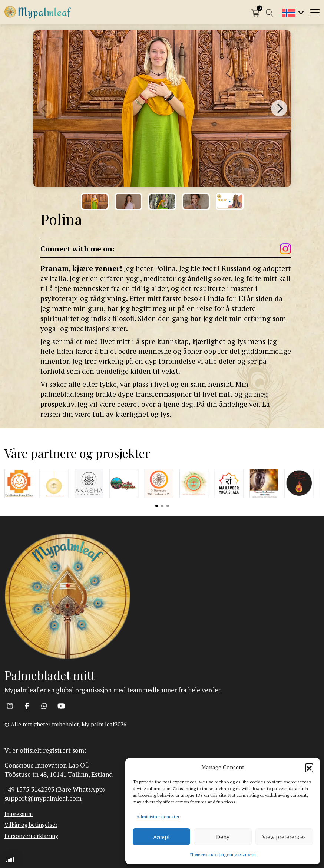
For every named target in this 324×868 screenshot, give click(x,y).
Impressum (19, 814)
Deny (223, 837)
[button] (309, 768)
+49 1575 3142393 (29, 789)
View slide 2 (162, 506)
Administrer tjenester (158, 817)
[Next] (279, 108)
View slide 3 (168, 506)
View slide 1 (157, 506)
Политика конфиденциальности (223, 854)
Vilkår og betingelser (31, 825)
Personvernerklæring (31, 836)
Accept (162, 837)
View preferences (284, 837)
